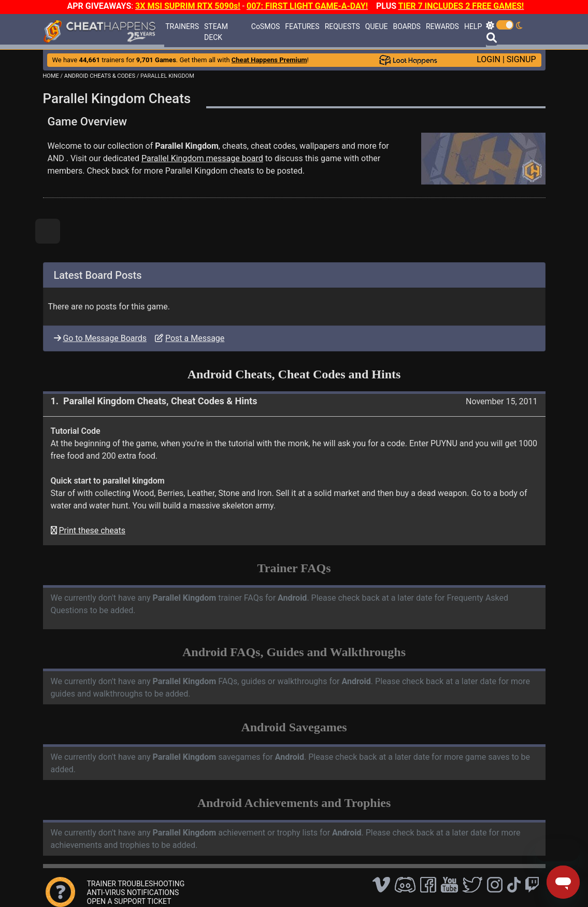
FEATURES (302, 26)
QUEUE (377, 26)
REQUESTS (342, 26)
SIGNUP (521, 59)
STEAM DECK (216, 32)
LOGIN (489, 59)
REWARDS (442, 26)
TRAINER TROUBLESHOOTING (136, 884)
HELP (473, 26)
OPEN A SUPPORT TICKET (129, 901)
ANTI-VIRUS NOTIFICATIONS (133, 892)
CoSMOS (266, 26)
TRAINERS (182, 26)
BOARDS (406, 26)
